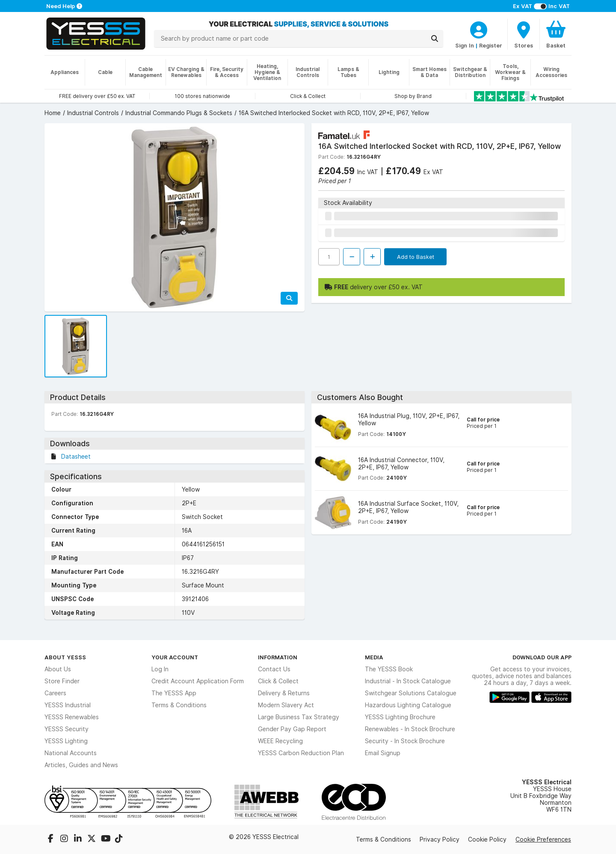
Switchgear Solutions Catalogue (411, 693)
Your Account (175, 657)
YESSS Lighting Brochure (400, 717)
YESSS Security (67, 729)
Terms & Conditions (179, 705)
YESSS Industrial (68, 705)
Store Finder (62, 681)
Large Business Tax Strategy (299, 717)
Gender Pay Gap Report (292, 729)
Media (374, 657)
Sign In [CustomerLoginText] (465, 45)
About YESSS (65, 657)
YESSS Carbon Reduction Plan (301, 753)
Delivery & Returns (284, 693)
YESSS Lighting (66, 741)
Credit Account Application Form (198, 681)
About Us (58, 669)
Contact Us (274, 669)
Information (278, 657)
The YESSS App (174, 693)
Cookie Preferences (543, 839)
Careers (55, 693)
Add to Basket (416, 257)
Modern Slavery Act (286, 705)
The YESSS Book (389, 669)
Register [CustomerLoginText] (491, 45)
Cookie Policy (487, 839)
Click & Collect (278, 681)
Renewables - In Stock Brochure (410, 729)
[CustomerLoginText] (479, 29)
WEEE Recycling (280, 741)
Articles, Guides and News (81, 765)
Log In (160, 669)
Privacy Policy (440, 839)
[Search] (435, 39)
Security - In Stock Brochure (405, 741)
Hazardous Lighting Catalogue (408, 705)
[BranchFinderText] (524, 34)
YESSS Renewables (72, 717)
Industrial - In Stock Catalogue (408, 681)
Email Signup (383, 753)
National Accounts (71, 753)
